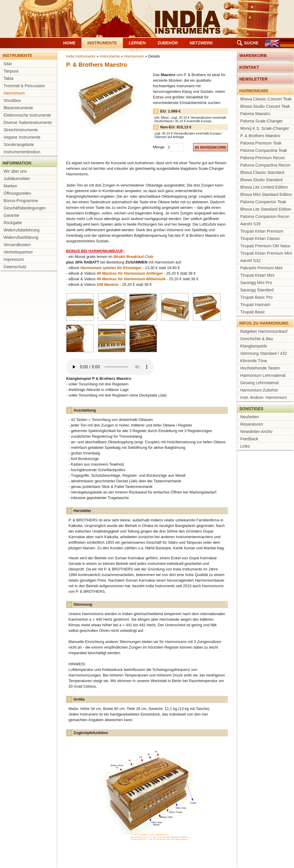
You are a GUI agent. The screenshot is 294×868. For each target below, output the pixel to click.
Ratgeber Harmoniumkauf (264, 331)
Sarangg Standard (257, 290)
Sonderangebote (19, 145)
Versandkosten (17, 245)
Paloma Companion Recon (265, 216)
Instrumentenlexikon (22, 152)
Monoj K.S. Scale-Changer (265, 128)
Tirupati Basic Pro (256, 297)
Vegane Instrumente (22, 137)
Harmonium (14, 93)
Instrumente (102, 43)
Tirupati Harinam (255, 305)
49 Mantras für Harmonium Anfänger (130, 273)
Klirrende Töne (254, 361)
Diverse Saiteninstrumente (28, 122)
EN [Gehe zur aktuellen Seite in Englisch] (272, 43)
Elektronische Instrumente (27, 115)
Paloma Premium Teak (261, 143)
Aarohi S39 (250, 224)
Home (69, 43)
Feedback (249, 439)
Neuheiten (250, 417)
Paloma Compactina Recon (265, 165)
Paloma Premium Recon (263, 158)
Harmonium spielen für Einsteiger (111, 268)
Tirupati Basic (253, 312)
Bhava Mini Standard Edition (266, 194)
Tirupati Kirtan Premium (262, 231)
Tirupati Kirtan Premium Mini (266, 253)
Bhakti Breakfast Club (133, 257)
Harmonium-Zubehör (259, 390)
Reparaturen (252, 424)
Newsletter (253, 79)
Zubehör (168, 43)
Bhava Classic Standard (262, 172)
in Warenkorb (211, 147)
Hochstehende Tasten (260, 368)
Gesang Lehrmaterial (259, 383)
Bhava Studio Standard (261, 180)
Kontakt (249, 67)
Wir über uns (15, 171)
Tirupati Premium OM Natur (265, 246)
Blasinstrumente (18, 108)
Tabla (8, 78)
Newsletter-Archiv (256, 432)
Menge (159, 147)
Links (245, 446)
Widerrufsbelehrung (21, 230)
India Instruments (81, 56)
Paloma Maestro (255, 114)
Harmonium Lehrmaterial (263, 375)
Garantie (11, 215)
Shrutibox (12, 100)
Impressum (14, 259)
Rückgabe (13, 223)
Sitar (8, 64)
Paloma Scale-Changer (262, 121)
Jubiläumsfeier (17, 179)
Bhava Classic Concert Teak (266, 99)
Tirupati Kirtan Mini (257, 275)
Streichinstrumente (21, 130)
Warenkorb (253, 56)
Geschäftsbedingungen (25, 208)
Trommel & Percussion (24, 86)
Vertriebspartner (18, 252)
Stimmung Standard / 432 (264, 353)
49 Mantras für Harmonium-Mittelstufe (131, 279)
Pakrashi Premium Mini (261, 268)
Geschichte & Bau (257, 339)
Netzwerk (201, 43)
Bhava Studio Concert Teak (265, 106)
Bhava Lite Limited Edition (264, 187)
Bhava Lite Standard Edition (266, 209)
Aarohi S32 (250, 261)
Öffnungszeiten (17, 193)
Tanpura (11, 71)
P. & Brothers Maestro (260, 136)
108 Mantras (108, 284)
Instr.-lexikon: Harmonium (264, 397)
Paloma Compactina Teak (264, 150)
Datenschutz (15, 267)
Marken (10, 186)
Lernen (137, 43)
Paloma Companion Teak (263, 202)
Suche (251, 43)
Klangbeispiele (254, 346)
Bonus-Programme (21, 201)
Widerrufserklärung (21, 237)
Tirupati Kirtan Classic (260, 239)
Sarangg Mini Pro (256, 283)
